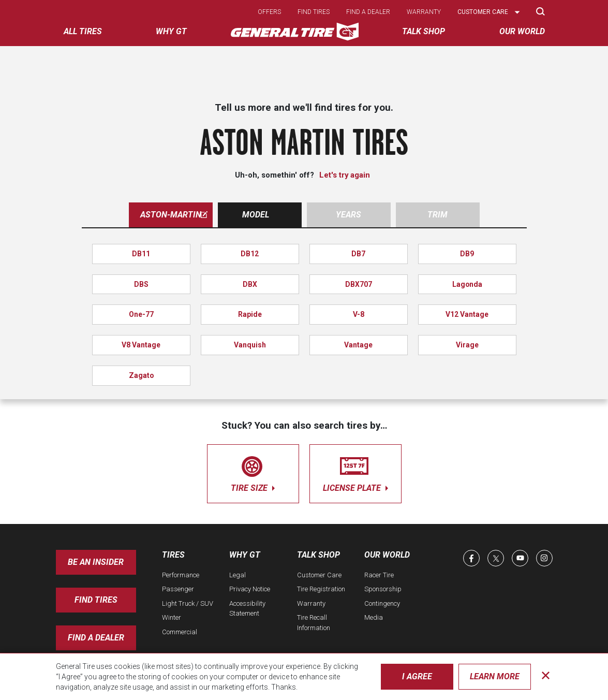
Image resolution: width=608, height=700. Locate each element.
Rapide (250, 314)
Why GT (245, 555)
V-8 (359, 314)
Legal (238, 575)
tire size (253, 472)
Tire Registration (321, 589)
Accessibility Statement (247, 609)
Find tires (314, 12)
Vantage (358, 345)
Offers (269, 12)
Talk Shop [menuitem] (424, 31)
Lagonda (467, 284)
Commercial (180, 632)
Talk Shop (318, 555)
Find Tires (96, 600)
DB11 (141, 254)
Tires (173, 555)
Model (256, 215)
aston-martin (174, 215)
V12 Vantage (467, 314)
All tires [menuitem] (83, 31)
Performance (181, 575)
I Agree (417, 676)
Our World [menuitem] (522, 31)
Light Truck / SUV (188, 603)
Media (374, 617)
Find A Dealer (96, 638)
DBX (250, 284)
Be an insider (96, 562)
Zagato (141, 375)
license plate (355, 472)
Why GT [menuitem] (171, 31)
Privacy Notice (250, 589)
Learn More (495, 676)
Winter (172, 617)
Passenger (178, 589)
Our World (387, 555)
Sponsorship (383, 589)
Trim (438, 215)
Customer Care (319, 575)
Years (349, 215)
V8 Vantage (141, 345)
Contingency (382, 603)
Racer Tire (379, 575)
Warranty (424, 12)
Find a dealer (368, 12)
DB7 (358, 254)
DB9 (467, 254)
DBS (141, 284)
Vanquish (250, 345)
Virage (467, 345)
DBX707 (359, 284)
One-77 (141, 314)
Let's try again (345, 175)
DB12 (250, 254)
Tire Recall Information (314, 623)
